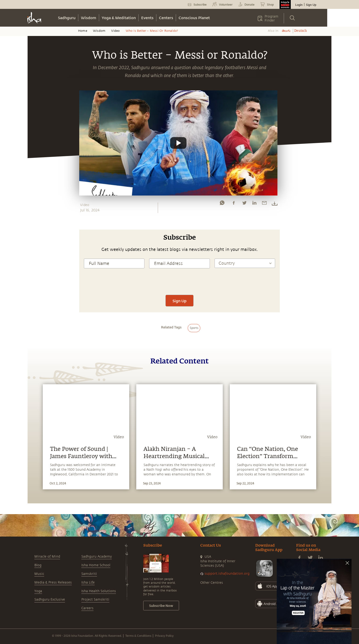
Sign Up (311, 5)
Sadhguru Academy (97, 557)
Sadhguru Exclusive (50, 600)
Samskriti (89, 574)
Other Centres (212, 583)
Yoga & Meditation (119, 18)
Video (115, 31)
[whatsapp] (222, 204)
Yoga (38, 591)
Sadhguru (67, 18)
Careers (87, 608)
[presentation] (179, 281)
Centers (166, 18)
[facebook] (234, 204)
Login (299, 5)
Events (147, 18)
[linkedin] (254, 204)
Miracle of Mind (47, 557)
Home (83, 31)
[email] (264, 204)
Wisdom (89, 18)
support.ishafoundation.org (227, 574)
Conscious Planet (194, 18)
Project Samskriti (95, 600)
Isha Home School (96, 565)
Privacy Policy (164, 636)
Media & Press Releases (53, 582)
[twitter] (244, 204)
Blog (38, 565)
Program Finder (271, 18)
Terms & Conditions (138, 636)
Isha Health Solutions (99, 591)
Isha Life (88, 582)
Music (39, 574)
